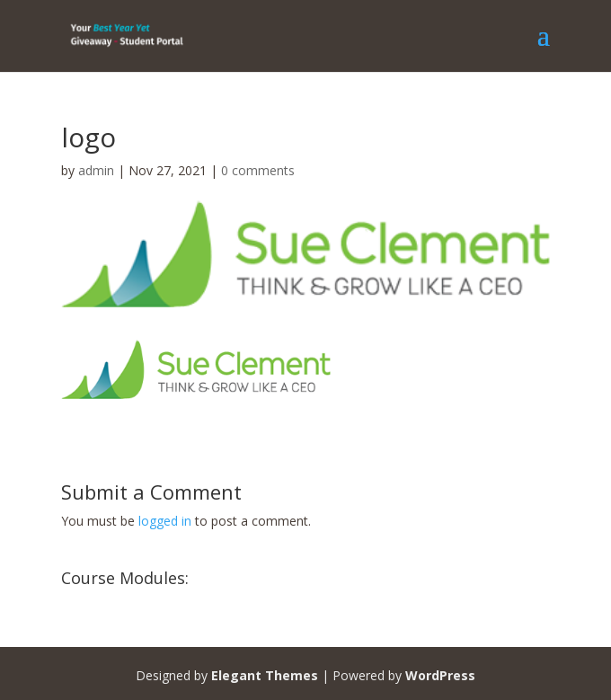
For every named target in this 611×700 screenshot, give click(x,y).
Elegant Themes (265, 675)
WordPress (440, 675)
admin (96, 170)
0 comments (258, 170)
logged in (165, 521)
